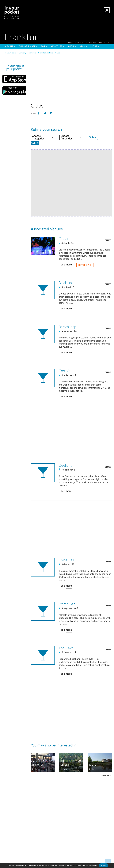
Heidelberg (68, 766)
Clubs (108, 240)
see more (66, 265)
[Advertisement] (81, 78)
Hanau (93, 766)
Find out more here (89, 865)
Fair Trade (38, 766)
